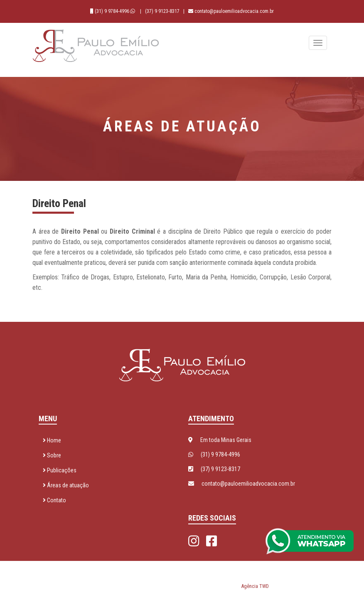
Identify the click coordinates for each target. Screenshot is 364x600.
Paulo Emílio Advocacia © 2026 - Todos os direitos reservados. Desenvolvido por (182, 577)
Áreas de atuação (66, 485)
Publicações (60, 470)
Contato (54, 500)
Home (52, 440)
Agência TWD (255, 586)
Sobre (52, 455)
